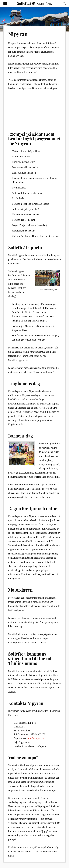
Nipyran (18, 34)
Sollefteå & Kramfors (35, 3)
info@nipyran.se (36, 738)
